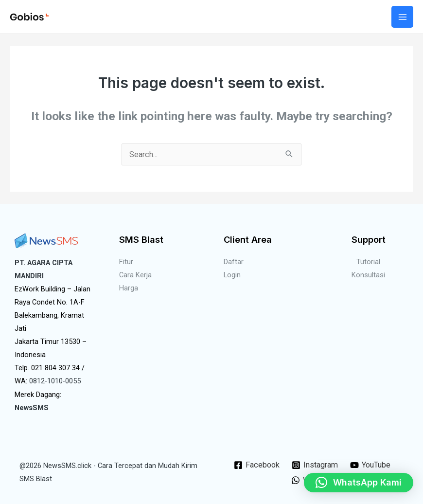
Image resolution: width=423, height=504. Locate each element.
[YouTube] (370, 465)
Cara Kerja (135, 275)
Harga (129, 288)
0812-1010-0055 (55, 381)
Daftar (234, 262)
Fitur (126, 262)
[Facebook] (256, 465)
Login (232, 275)
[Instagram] (315, 465)
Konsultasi (368, 275)
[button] (359, 483)
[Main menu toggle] (402, 17)
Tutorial (368, 262)
